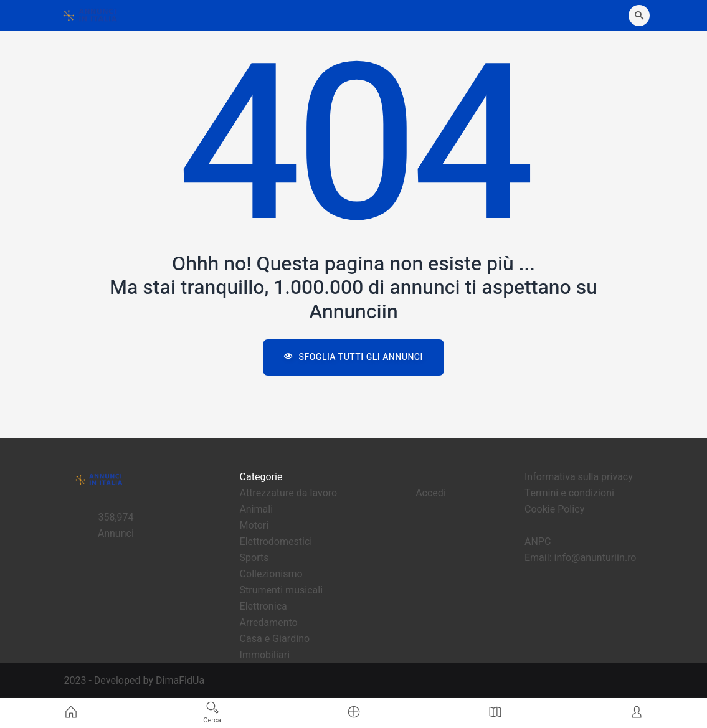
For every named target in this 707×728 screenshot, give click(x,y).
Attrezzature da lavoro (288, 493)
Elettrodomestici (276, 542)
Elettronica (263, 607)
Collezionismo (271, 574)
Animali (257, 509)
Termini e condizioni (569, 493)
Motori (254, 526)
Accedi (431, 493)
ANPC (538, 542)
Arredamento (269, 623)
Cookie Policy (554, 509)
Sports (254, 558)
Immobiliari (265, 655)
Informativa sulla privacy (579, 477)
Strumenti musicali (282, 590)
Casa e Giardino (275, 639)
